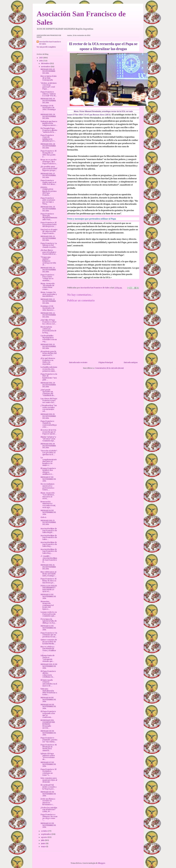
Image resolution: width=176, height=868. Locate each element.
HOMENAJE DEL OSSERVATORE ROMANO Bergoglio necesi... (48, 724)
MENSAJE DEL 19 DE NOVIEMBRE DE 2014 (48, 416)
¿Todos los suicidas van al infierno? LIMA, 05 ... (49, 810)
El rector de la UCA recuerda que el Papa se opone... (49, 432)
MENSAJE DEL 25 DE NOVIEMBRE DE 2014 (48, 238)
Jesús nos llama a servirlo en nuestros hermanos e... (48, 802)
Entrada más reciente (78, 362)
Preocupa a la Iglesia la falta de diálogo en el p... (49, 621)
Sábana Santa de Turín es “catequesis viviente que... (48, 658)
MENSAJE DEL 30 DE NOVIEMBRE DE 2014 (48, 101)
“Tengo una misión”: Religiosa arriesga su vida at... (48, 261)
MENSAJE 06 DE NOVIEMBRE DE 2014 (48, 794)
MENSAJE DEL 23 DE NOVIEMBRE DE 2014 (48, 301)
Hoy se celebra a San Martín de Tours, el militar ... (48, 650)
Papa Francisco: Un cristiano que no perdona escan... (49, 635)
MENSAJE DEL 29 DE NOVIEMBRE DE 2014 (48, 116)
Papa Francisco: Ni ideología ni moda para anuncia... (49, 748)
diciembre (46, 63)
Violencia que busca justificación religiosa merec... (49, 123)
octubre (45, 831)
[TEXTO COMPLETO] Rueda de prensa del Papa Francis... (49, 191)
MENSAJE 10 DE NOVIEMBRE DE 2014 (48, 700)
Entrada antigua (131, 362)
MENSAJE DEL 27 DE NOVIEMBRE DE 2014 (48, 176)
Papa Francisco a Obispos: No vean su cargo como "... (49, 817)
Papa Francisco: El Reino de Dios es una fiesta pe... (48, 581)
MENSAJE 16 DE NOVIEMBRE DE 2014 (48, 512)
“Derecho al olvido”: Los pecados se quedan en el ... (49, 453)
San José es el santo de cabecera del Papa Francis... (49, 231)
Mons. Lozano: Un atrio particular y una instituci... (49, 294)
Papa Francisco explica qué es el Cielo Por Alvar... (48, 182)
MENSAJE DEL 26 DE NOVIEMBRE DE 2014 (48, 209)
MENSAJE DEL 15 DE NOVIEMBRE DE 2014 (48, 522)
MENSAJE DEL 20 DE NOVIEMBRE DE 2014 (48, 385)
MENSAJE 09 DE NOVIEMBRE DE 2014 (48, 707)
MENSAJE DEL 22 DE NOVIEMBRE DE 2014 (48, 315)
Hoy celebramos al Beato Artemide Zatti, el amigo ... (48, 574)
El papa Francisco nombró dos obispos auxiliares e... (48, 471)
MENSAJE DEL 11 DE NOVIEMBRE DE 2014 (49, 666)
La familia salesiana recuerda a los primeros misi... (49, 369)
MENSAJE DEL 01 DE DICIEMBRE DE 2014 (48, 71)
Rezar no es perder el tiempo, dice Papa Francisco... (49, 162)
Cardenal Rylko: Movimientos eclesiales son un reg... (49, 339)
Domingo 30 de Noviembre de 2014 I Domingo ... (48, 109)
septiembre (46, 834)
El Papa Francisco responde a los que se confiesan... (48, 714)
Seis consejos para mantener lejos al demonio (49, 780)
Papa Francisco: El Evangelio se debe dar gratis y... (48, 154)
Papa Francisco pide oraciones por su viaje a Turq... (48, 201)
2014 (41, 61)
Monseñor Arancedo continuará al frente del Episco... (47, 605)
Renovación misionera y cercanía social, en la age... (48, 505)
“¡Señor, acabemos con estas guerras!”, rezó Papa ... (49, 86)
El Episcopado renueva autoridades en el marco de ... (49, 683)
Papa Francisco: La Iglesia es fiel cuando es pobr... (49, 245)
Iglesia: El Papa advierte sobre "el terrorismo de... (48, 756)
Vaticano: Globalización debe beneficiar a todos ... (49, 692)
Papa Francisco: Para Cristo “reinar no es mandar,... (47, 278)
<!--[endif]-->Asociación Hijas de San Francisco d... (49, 559)
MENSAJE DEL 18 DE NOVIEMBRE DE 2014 (48, 446)
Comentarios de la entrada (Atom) (109, 368)
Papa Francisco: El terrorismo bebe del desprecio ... (49, 225)
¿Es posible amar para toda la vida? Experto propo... (49, 169)
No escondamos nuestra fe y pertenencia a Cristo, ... (47, 487)
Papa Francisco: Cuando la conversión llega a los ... (49, 424)
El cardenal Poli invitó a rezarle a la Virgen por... (48, 787)
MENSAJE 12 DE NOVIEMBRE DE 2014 (48, 628)
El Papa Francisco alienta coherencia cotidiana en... (48, 674)
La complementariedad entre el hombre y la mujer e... (49, 461)
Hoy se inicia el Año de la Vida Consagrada (49, 78)
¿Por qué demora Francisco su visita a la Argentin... (48, 361)
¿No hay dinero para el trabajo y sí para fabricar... (49, 252)
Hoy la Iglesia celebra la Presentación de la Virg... (48, 330)
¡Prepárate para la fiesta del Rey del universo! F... (49, 353)
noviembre (46, 67)
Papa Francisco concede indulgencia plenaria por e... (48, 138)
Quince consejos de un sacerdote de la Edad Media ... (49, 642)
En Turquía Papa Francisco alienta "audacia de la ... (49, 130)
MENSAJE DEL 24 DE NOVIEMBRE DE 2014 (48, 270)
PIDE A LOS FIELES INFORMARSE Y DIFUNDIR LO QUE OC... (49, 589)
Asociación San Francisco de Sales (50, 43)
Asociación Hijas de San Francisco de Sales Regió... (49, 530)
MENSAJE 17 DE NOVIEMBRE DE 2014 (48, 479)
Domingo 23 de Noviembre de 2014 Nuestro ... (48, 308)
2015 (41, 58)
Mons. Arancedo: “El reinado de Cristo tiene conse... (48, 286)
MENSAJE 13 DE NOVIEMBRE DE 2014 (48, 596)
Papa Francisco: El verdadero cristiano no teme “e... (48, 772)
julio (43, 840)
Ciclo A (43, 517)
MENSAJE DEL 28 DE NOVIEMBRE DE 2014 (48, 146)
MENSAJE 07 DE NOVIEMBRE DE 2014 (48, 764)
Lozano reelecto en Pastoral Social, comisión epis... (49, 614)
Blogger (102, 863)
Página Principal (106, 362)
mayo (44, 847)
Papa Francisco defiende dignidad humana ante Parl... (49, 217)
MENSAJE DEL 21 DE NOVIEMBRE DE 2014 (48, 346)
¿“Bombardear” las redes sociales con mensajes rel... (49, 408)
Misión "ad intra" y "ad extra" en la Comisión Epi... (48, 439)
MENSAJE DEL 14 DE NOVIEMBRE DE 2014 (48, 567)
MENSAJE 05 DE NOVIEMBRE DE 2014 (48, 825)
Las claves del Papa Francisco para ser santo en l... (49, 401)
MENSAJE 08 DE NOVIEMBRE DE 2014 (48, 733)
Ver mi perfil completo (46, 47)
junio (43, 844)
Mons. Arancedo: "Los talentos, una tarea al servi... (48, 496)
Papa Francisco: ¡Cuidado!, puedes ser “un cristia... (49, 740)
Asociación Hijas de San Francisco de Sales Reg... (49, 544)
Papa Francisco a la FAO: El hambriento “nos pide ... (49, 377)
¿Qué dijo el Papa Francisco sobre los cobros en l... (48, 322)
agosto (44, 837)
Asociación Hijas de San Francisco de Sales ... (49, 537)
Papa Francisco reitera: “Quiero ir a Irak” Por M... (49, 94)
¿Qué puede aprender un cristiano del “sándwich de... (48, 393)
